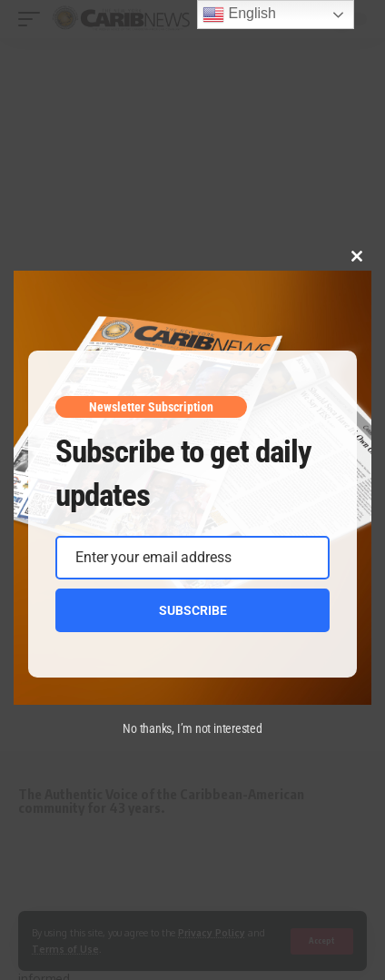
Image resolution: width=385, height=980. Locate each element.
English (239, 15)
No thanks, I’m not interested (192, 728)
